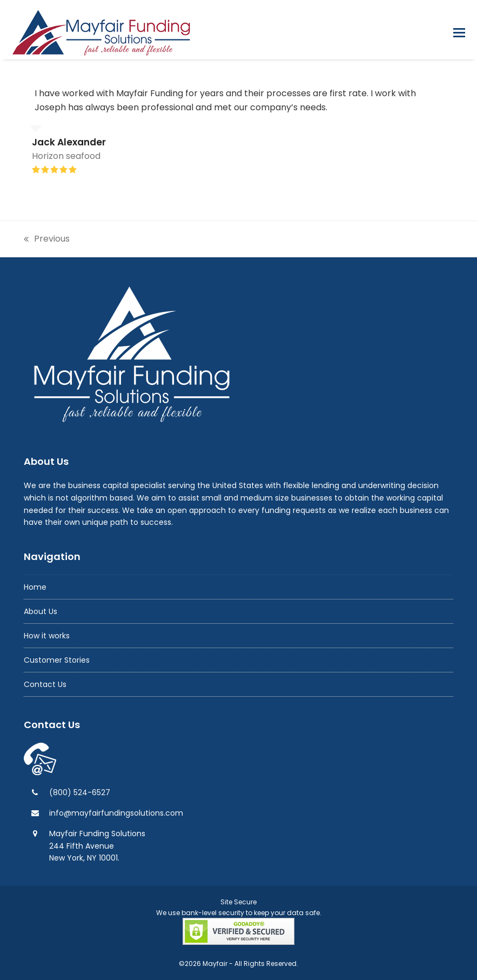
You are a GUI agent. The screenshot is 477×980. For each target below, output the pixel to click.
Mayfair (215, 964)
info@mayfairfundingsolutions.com (116, 813)
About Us (41, 611)
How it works (47, 636)
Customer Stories (57, 660)
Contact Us (45, 684)
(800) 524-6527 (80, 792)
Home (35, 587)
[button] (459, 33)
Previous (47, 239)
